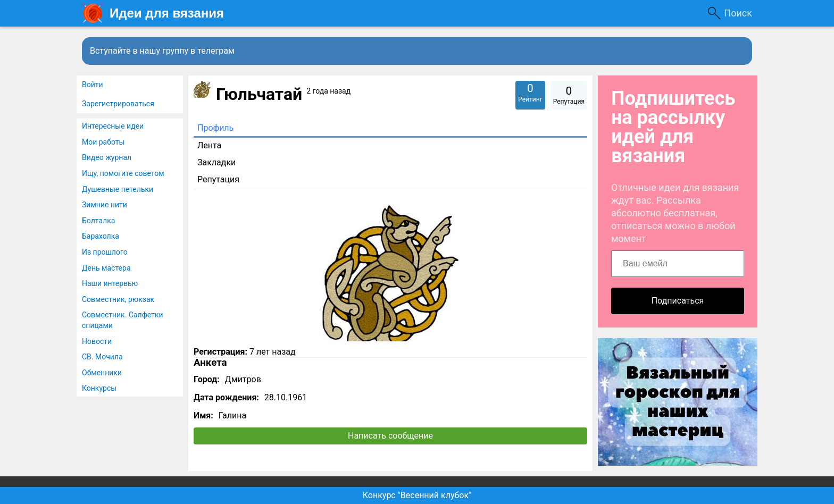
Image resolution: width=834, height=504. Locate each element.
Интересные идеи (113, 126)
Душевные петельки (118, 189)
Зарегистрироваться (118, 104)
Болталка (98, 221)
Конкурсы (99, 388)
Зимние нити (105, 205)
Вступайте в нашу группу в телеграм (162, 51)
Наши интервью (110, 283)
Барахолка (101, 236)
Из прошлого (105, 252)
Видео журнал (107, 157)
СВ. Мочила (102, 357)
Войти (93, 85)
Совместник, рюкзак (118, 299)
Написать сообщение (390, 436)
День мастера (106, 268)
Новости (97, 341)
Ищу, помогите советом (123, 173)
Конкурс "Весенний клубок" (417, 495)
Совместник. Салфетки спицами (123, 320)
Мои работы (103, 142)
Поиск (738, 13)
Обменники (102, 373)
